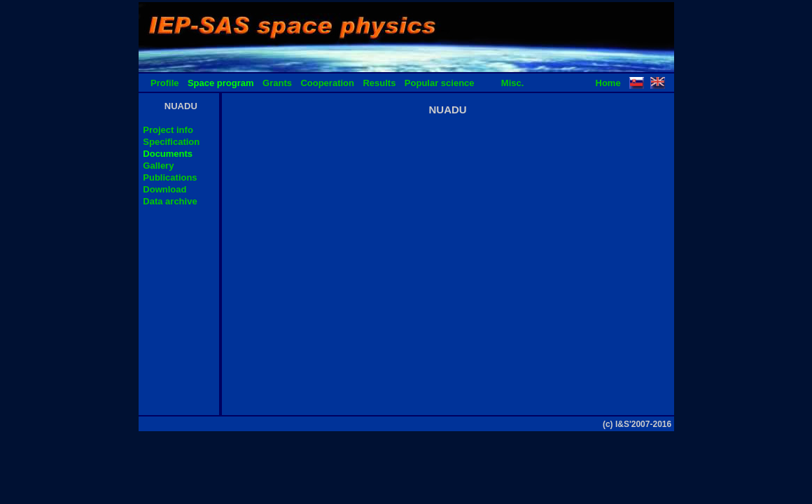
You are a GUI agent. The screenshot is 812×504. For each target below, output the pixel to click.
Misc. (513, 83)
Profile (164, 83)
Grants (277, 83)
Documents (168, 154)
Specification (171, 142)
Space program (221, 83)
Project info (168, 130)
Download (164, 189)
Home (608, 83)
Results (379, 83)
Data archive (170, 201)
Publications (170, 177)
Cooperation (327, 83)
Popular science (440, 83)
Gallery (158, 166)
